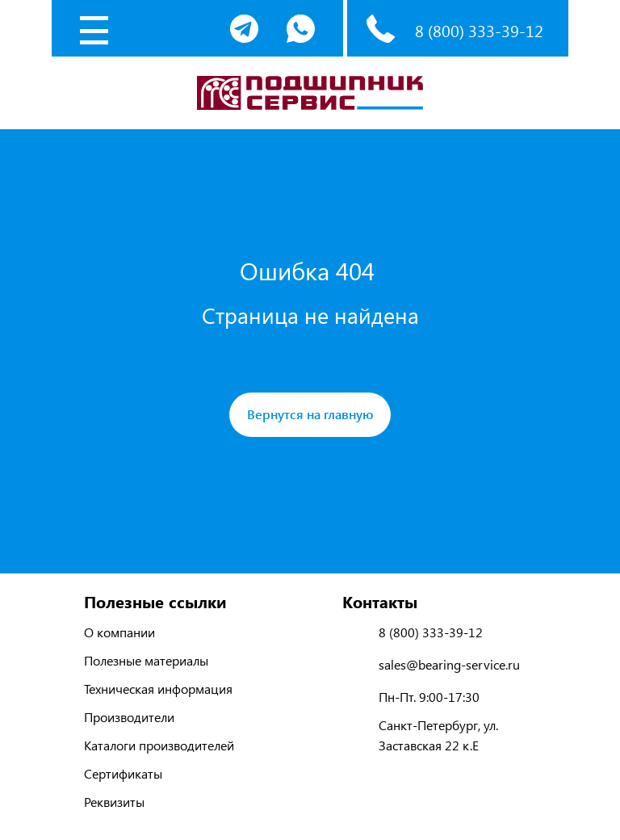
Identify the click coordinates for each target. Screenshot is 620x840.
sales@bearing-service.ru (449, 664)
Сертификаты (123, 773)
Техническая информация (158, 689)
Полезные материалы (146, 660)
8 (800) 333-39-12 (479, 30)
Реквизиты (114, 802)
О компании (119, 632)
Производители (129, 717)
